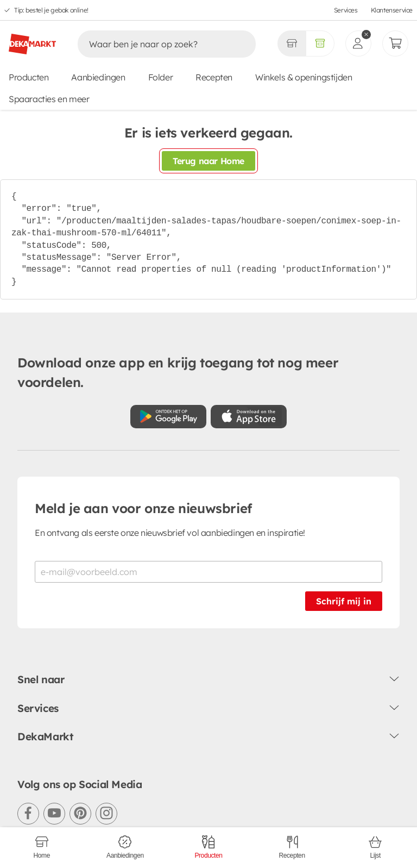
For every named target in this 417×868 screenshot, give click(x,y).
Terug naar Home (208, 161)
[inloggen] (358, 43)
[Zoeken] (155, 44)
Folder (161, 77)
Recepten (214, 77)
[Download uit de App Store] (249, 417)
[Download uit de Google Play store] (168, 417)
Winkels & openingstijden (304, 77)
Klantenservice (392, 10)
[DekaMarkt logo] (32, 40)
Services (346, 10)
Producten (29, 77)
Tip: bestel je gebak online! (51, 10)
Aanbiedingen (98, 77)
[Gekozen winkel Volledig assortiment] (292, 43)
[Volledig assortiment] (320, 43)
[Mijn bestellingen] (395, 43)
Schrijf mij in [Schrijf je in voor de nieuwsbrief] (344, 601)
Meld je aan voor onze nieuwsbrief (143, 508)
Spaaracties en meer (49, 99)
